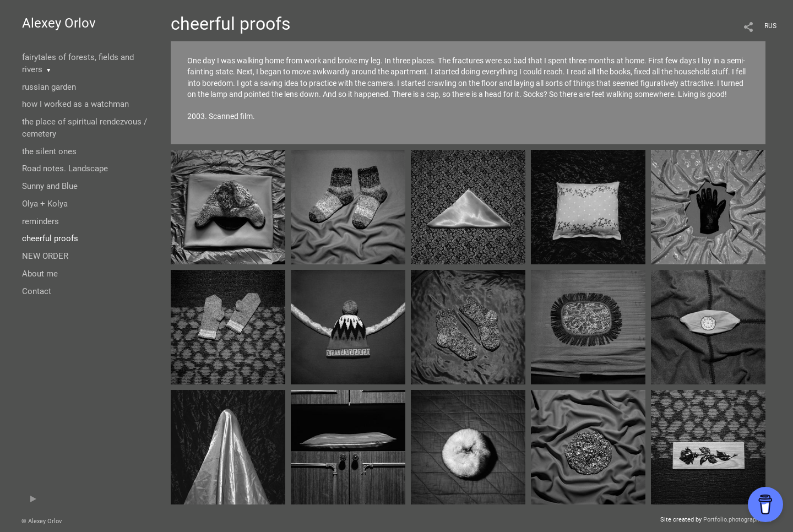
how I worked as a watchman (75, 104)
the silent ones (49, 151)
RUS (770, 26)
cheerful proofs (50, 238)
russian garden (49, 87)
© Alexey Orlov (42, 521)
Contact (37, 291)
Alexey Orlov (59, 23)
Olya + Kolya (45, 204)
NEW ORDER (45, 256)
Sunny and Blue (50, 186)
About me (40, 274)
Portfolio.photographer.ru (737, 520)
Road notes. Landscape (65, 169)
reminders (40, 221)
